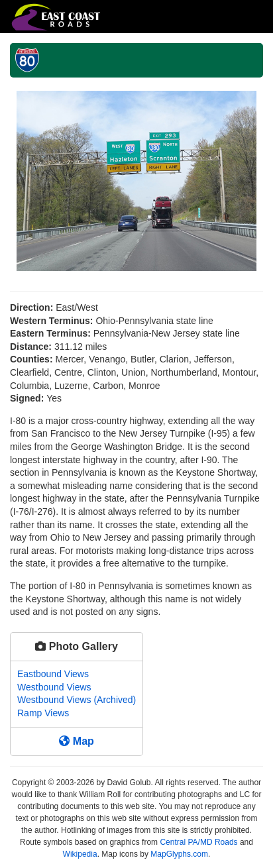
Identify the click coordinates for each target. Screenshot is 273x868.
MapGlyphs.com (179, 854)
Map (76, 741)
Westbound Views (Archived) (77, 700)
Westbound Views (54, 687)
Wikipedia (80, 854)
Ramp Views (43, 713)
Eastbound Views (53, 674)
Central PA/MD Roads (198, 842)
